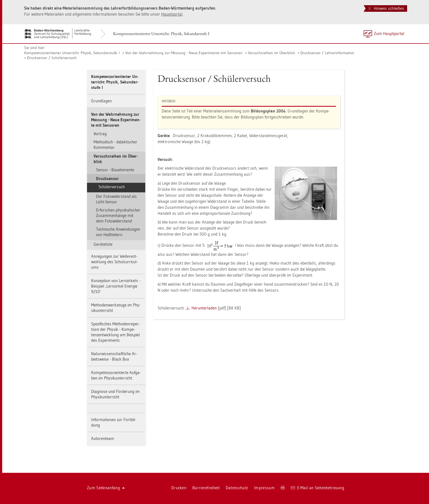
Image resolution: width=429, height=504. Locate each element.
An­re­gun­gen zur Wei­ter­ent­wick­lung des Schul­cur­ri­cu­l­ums (114, 262)
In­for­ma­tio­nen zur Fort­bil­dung (114, 422)
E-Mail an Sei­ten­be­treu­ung (318, 488)
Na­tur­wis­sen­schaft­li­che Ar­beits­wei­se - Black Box (114, 356)
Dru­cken (179, 488)
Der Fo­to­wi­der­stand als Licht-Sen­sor (116, 199)
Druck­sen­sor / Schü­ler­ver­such (52, 58)
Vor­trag (100, 134)
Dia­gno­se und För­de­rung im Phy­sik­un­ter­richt (115, 394)
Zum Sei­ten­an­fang (106, 488)
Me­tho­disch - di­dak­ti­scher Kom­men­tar (115, 145)
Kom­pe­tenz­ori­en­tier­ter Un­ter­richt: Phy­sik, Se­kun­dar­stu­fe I (161, 34)
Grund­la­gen (101, 101)
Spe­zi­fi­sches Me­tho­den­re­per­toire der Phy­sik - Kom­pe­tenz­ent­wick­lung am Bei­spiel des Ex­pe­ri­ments (115, 332)
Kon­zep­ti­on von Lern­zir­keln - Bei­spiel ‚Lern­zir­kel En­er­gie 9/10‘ (116, 286)
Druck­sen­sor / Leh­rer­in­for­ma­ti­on (327, 53)
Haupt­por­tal (172, 14)
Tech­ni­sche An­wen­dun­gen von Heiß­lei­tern (118, 232)
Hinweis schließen (386, 8)
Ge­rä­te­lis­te (103, 244)
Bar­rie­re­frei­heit (206, 488)
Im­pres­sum (264, 488)
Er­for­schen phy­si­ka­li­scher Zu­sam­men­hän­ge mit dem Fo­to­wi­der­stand (118, 215)
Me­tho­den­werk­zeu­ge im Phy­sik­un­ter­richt (116, 308)
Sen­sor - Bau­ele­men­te (115, 170)
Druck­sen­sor (107, 179)
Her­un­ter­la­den (204, 308)
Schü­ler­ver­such (112, 187)
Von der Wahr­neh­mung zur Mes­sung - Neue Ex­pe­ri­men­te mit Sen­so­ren (184, 53)
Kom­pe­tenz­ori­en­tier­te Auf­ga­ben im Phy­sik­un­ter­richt (116, 375)
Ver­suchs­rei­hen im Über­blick (271, 53)
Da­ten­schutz (237, 488)
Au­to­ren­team (103, 438)
